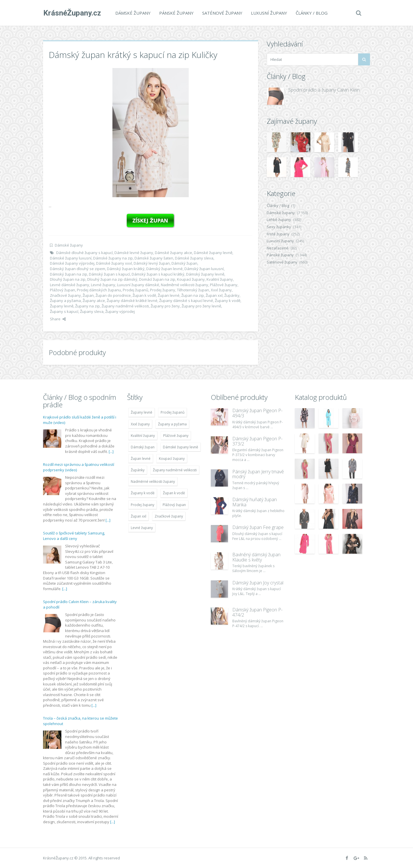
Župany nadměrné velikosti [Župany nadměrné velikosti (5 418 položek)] (175, 470)
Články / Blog (311, 13)
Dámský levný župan (152, 263)
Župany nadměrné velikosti (125, 306)
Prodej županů (136, 290)
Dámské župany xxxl (114, 263)
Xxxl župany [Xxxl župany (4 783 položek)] (140, 424)
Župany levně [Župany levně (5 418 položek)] (142, 412)
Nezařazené (278, 248)
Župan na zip (193, 295)
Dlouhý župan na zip (68, 279)
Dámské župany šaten (154, 258)
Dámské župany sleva (194, 258)
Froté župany (278, 234)
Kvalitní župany (220, 279)
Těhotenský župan (193, 290)
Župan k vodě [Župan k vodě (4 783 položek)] (174, 493)
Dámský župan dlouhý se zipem (78, 269)
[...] (111, 452)
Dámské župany (133, 13)
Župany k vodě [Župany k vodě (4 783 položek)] (143, 493)
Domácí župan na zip (157, 279)
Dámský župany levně (205, 274)
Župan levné (169, 295)
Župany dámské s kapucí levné (186, 301)
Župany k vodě (228, 301)
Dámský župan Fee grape (258, 527)
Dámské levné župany (134, 253)
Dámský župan (184, 263)
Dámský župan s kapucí (109, 274)
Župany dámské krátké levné (132, 301)
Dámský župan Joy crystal (258, 583)
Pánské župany (176, 13)
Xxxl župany (221, 290)
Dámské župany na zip (113, 258)
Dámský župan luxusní (204, 269)
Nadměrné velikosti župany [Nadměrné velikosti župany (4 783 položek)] (153, 482)
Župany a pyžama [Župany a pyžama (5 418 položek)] (172, 424)
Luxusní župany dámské (138, 285)
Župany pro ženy (165, 306)
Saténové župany (222, 13)
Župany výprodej (120, 311)
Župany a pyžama (65, 301)
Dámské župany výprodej (72, 263)
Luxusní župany (269, 13)
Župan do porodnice (113, 295)
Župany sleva (92, 311)
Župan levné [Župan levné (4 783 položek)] (141, 459)
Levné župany (103, 285)
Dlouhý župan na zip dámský (112, 279)
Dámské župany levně (213, 253)
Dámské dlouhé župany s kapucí (84, 253)
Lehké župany (279, 220)
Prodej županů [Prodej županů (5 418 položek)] (173, 412)
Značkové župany (65, 295)
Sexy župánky (279, 227)
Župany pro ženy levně (201, 306)
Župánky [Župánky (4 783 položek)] (138, 470)
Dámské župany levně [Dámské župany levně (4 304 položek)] (181, 447)
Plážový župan (63, 290)
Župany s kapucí (64, 311)
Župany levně (62, 306)
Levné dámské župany (70, 285)
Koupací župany (191, 279)
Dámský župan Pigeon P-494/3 (257, 413)
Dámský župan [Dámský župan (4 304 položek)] (143, 447)
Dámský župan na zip (69, 274)
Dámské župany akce (174, 253)
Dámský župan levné (164, 269)
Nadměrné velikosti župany (185, 285)
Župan (88, 295)
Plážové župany (224, 285)
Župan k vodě (144, 295)
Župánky (232, 295)
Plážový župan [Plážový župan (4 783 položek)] (174, 505)
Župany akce (94, 301)
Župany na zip (87, 306)
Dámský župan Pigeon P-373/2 (257, 441)
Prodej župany (163, 290)
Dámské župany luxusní (71, 258)
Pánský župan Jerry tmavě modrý (258, 474)
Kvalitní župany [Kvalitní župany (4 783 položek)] (143, 436)
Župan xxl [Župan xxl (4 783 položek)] (139, 516)
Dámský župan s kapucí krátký (158, 274)
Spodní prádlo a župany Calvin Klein (324, 90)
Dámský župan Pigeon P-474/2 (257, 612)
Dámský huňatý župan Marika (255, 502)
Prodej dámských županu (99, 290)
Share (58, 319)
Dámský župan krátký (126, 269)
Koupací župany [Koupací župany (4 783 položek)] (172, 459)
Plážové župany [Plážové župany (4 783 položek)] (176, 436)
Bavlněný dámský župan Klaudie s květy (256, 557)
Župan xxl (214, 295)
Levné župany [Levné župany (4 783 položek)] (142, 528)
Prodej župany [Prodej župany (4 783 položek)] (143, 505)
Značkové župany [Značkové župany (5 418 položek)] (169, 516)
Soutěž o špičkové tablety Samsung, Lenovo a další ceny (74, 536)
